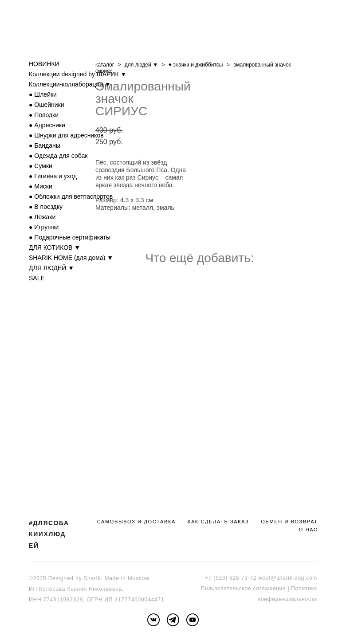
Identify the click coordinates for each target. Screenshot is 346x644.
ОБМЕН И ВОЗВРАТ (289, 522)
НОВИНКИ (44, 64)
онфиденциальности (289, 599)
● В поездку (46, 207)
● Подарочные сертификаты (70, 237)
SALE (37, 278)
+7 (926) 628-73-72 (231, 578)
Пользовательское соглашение (244, 589)
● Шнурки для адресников (66, 135)
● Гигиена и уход (53, 176)
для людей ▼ (141, 65)
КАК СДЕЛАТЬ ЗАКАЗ (218, 522)
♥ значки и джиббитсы (196, 65)
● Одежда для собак (58, 156)
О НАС (309, 530)
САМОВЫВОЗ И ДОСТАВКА (136, 522)
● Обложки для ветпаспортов (71, 196)
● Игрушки (44, 227)
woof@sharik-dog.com (288, 578)
